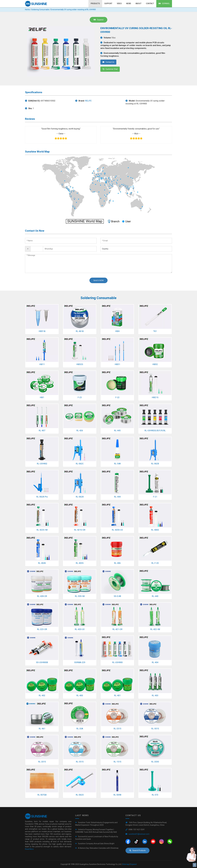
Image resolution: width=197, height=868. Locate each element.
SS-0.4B (117, 596)
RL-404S (42, 563)
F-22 (117, 397)
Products (95, 4)
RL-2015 (42, 762)
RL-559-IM (80, 596)
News (129, 4)
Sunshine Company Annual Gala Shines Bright (96, 844)
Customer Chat (110, 69)
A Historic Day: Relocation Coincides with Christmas (98, 848)
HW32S (80, 364)
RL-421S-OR (80, 530)
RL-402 (42, 696)
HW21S (155, 397)
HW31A (42, 331)
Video (119, 4)
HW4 (117, 331)
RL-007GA (42, 795)
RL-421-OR (117, 629)
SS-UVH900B (42, 662)
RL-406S (155, 530)
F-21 (155, 497)
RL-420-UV (80, 629)
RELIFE (88, 101)
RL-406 (117, 563)
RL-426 (80, 431)
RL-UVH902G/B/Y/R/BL (155, 431)
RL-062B (155, 464)
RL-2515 (117, 729)
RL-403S (80, 563)
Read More (29, 849)
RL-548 (117, 464)
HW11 (42, 364)
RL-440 (155, 596)
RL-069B (117, 795)
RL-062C (80, 464)
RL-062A (80, 497)
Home (27, 10)
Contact (150, 4)
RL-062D (80, 795)
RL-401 (117, 696)
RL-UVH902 (42, 464)
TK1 (155, 331)
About (139, 4)
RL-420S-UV (117, 530)
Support (108, 4)
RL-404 (155, 662)
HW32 (155, 364)
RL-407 (42, 431)
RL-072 (155, 795)
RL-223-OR (42, 629)
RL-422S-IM (42, 530)
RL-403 (155, 696)
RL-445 (117, 431)
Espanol (164, 4)
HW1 (42, 397)
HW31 (117, 364)
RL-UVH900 (117, 662)
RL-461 (42, 729)
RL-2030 (155, 762)
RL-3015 (155, 729)
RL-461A (80, 331)
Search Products (138, 850)
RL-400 (80, 696)
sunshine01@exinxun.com (139, 834)
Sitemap (126, 864)
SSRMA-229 (80, 662)
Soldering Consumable (40, 10)
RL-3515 (80, 762)
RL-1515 (117, 762)
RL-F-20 (155, 563)
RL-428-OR (42, 596)
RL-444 (117, 497)
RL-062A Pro (42, 497)
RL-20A (80, 729)
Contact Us (108, 62)
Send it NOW (98, 280)
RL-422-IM (155, 629)
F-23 (80, 397)
